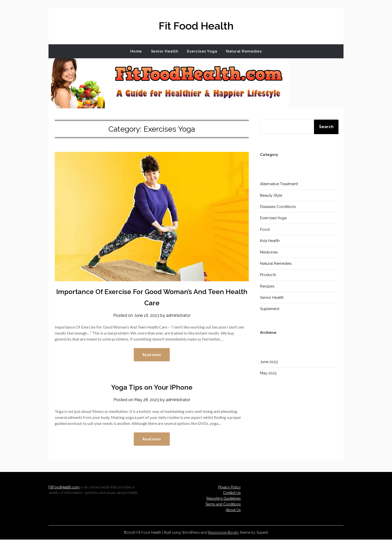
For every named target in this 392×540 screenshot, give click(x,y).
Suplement (270, 309)
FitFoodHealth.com (64, 488)
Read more (152, 355)
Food (265, 229)
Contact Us (232, 493)
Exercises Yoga (202, 51)
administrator (178, 315)
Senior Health (165, 51)
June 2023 (269, 362)
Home (136, 51)
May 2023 (268, 373)
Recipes (267, 286)
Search (326, 127)
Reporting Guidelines (224, 499)
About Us (233, 510)
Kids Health (270, 241)
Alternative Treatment (279, 184)
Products (268, 275)
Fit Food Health (196, 25)
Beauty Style (271, 195)
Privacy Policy (229, 488)
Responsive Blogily (223, 533)
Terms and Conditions (223, 505)
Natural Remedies (244, 51)
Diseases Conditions (278, 207)
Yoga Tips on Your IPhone (152, 387)
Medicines (269, 252)
